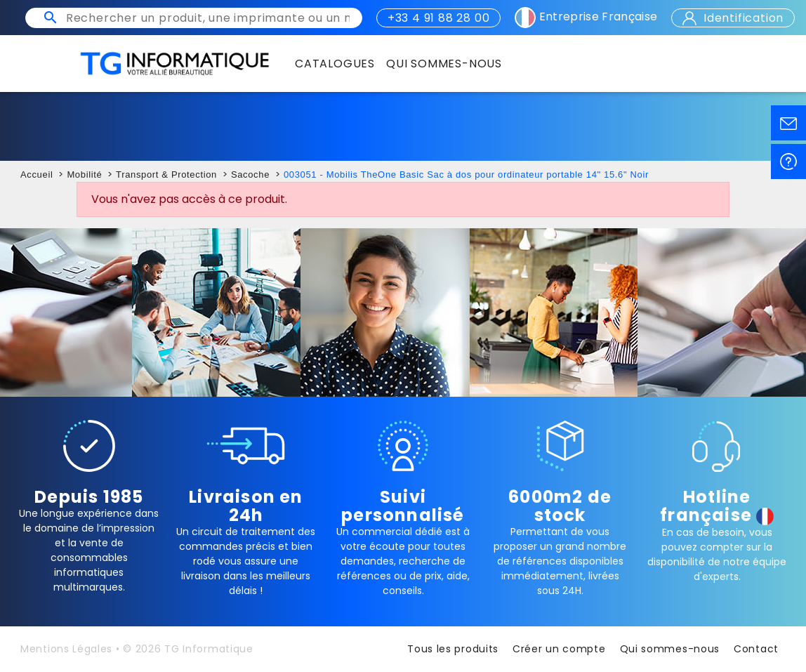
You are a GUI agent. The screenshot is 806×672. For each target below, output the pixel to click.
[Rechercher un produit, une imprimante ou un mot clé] (208, 18)
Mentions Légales (66, 649)
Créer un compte (559, 649)
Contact (756, 649)
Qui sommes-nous (670, 649)
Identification (733, 18)
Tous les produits (453, 649)
